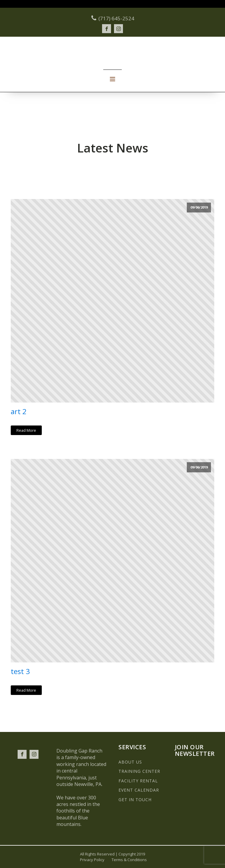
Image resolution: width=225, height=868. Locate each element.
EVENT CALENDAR (139, 790)
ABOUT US (130, 762)
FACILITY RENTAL (138, 781)
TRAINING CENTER (139, 771)
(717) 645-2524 (116, 18)
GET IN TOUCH (135, 800)
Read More (26, 430)
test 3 (20, 672)
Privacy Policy (92, 860)
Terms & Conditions (129, 860)
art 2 (19, 412)
